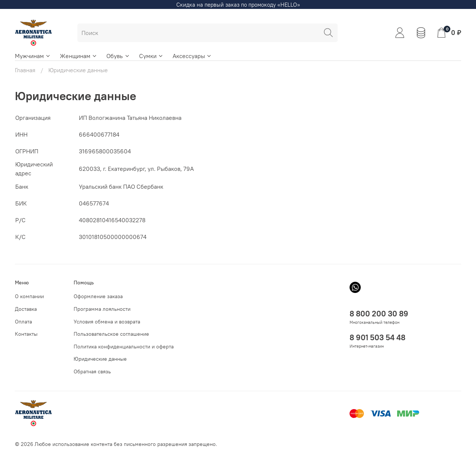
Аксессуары (192, 56)
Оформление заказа (98, 296)
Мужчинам (33, 56)
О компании (29, 296)
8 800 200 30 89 (379, 314)
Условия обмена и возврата (107, 322)
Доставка (26, 309)
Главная (25, 70)
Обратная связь (92, 371)
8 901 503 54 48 (377, 337)
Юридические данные (100, 359)
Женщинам (79, 56)
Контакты (26, 334)
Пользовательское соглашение (111, 334)
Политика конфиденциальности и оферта (124, 347)
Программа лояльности (102, 309)
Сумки (151, 56)
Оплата (23, 322)
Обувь (118, 56)
